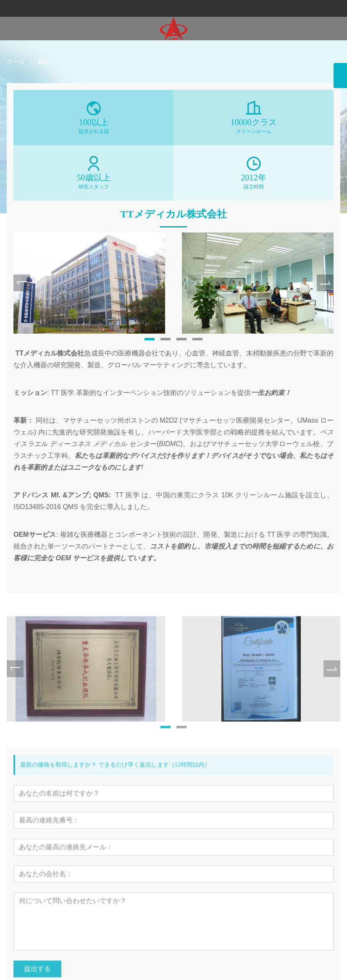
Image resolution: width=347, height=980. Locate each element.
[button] (150, 345)
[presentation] (22, 289)
